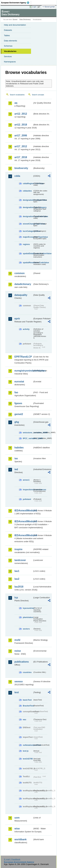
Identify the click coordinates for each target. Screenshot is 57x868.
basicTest (27, 700)
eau (24, 719)
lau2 (17, 579)
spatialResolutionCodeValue (28, 262)
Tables (7, 35)
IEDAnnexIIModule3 (24, 521)
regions (26, 244)
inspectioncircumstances (28, 490)
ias (16, 458)
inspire (18, 549)
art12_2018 (21, 125)
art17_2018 (21, 157)
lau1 (17, 571)
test (17, 692)
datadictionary (23, 284)
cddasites (27, 191)
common (20, 273)
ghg (17, 422)
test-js (26, 751)
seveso (19, 681)
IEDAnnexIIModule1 (24, 511)
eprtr (17, 319)
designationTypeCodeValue (28, 216)
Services (8, 56)
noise (18, 651)
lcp (16, 598)
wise (17, 829)
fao (16, 392)
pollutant (27, 499)
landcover (20, 560)
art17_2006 (21, 136)
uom (17, 818)
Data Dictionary (25, 20)
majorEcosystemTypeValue (28, 237)
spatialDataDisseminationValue (28, 253)
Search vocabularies (17, 95)
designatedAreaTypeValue (28, 200)
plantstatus (28, 617)
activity (26, 329)
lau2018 (19, 587)
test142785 (28, 759)
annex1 (26, 480)
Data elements (10, 41)
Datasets (8, 30)
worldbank (21, 839)
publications (22, 662)
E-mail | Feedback (12, 859)
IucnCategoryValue (28, 231)
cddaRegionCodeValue (28, 183)
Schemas (8, 46)
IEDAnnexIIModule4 (24, 535)
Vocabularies (10, 51)
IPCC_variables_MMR (28, 438)
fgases (18, 403)
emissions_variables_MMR (28, 433)
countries (27, 672)
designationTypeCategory (28, 207)
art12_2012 (21, 114)
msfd (17, 640)
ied (16, 469)
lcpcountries (28, 608)
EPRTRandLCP (23, 357)
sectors (26, 629)
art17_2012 (21, 146)
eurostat (19, 382)
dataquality (21, 295)
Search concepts (38, 95)
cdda (17, 176)
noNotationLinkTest (28, 745)
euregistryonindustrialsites (24, 371)
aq (16, 103)
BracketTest (28, 706)
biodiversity (21, 168)
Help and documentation (15, 25)
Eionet (15, 20)
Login (34, 7)
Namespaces (10, 62)
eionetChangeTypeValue (28, 224)
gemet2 (19, 414)
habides (19, 448)
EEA (16, 3)
